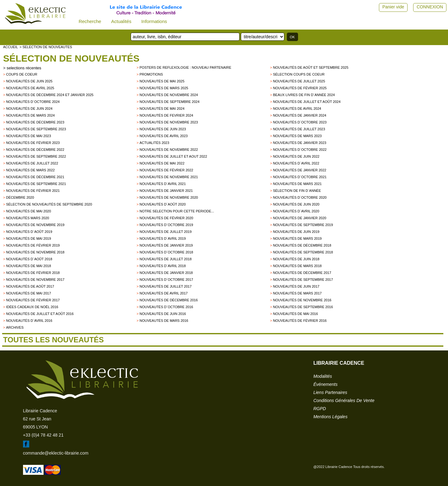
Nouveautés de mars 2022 (30, 170)
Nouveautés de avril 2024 (297, 109)
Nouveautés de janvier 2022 (299, 170)
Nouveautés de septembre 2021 (36, 184)
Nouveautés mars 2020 (27, 218)
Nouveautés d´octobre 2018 (166, 252)
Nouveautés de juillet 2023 (299, 129)
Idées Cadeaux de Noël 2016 (32, 307)
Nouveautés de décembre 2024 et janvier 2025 (50, 95)
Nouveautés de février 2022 (166, 170)
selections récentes (24, 68)
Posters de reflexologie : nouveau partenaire (185, 67)
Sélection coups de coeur (299, 74)
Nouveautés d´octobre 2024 (33, 102)
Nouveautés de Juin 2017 (296, 286)
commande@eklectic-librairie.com (56, 453)
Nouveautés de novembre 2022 (169, 150)
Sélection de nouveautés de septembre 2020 (49, 204)
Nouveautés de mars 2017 (297, 293)
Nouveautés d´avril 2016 (29, 321)
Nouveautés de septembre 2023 (36, 129)
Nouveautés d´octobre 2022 (300, 150)
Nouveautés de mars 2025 (164, 88)
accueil (11, 47)
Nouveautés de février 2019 (33, 245)
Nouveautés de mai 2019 (28, 238)
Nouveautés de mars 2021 (297, 184)
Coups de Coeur (21, 74)
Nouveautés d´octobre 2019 (166, 225)
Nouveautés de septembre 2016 (303, 307)
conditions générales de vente (344, 400)
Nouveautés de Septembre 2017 (303, 280)
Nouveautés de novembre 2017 (35, 280)
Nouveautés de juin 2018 (296, 259)
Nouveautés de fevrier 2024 (166, 115)
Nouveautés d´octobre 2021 (300, 177)
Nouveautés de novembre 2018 (35, 252)
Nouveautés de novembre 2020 (169, 197)
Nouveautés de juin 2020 (296, 204)
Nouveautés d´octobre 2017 (166, 280)
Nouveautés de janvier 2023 (299, 143)
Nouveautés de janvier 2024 (299, 115)
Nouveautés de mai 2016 (295, 314)
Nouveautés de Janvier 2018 (166, 273)
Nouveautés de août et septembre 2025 (310, 67)
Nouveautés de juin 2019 (296, 232)
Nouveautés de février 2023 (33, 143)
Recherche (90, 21)
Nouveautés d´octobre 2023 (300, 122)
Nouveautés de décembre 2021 (35, 177)
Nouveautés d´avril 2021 (163, 184)
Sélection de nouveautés (71, 58)
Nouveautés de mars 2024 (30, 115)
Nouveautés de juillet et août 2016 (40, 314)
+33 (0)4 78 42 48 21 (43, 435)
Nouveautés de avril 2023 (163, 136)
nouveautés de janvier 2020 (299, 218)
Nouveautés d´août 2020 (162, 204)
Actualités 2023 (154, 143)
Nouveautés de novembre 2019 (35, 225)
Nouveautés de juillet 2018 (165, 259)
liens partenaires (330, 392)
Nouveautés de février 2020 (166, 218)
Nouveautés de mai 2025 (162, 81)
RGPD (320, 409)
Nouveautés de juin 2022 (296, 156)
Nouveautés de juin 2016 (163, 314)
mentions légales (330, 417)
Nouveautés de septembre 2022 (36, 156)
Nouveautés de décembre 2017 (302, 273)
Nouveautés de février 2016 (300, 321)
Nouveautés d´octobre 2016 (166, 307)
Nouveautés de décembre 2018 (302, 245)
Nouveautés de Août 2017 (30, 286)
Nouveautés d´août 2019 (29, 232)
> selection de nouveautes (46, 47)
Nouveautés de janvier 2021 (166, 191)
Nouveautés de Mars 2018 (297, 266)
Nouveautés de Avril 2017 (163, 293)
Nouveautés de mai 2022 (162, 163)
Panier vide (393, 7)
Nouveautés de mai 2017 (28, 293)
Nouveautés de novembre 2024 (169, 95)
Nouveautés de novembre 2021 (169, 177)
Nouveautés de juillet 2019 (165, 232)
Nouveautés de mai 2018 (28, 266)
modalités (323, 376)
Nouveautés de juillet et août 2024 (307, 102)
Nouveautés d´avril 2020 (296, 211)
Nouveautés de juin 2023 (163, 129)
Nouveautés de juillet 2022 (32, 163)
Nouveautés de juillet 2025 (299, 81)
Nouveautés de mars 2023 (297, 136)
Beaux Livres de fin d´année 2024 (304, 95)
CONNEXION (430, 7)
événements (325, 384)
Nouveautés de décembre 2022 (35, 150)
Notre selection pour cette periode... (177, 211)
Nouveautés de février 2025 (300, 88)
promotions (151, 74)
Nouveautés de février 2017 (33, 300)
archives (15, 327)
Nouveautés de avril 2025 (30, 88)
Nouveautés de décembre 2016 (168, 300)
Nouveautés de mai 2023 (28, 136)
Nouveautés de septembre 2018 (303, 252)
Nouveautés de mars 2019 (297, 238)
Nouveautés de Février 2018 (33, 273)
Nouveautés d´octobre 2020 (300, 197)
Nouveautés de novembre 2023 (169, 122)
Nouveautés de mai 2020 (28, 211)
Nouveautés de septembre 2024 (169, 102)
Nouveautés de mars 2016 (164, 321)
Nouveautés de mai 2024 (162, 109)
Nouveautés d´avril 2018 (163, 266)
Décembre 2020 (20, 197)
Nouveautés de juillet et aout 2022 (173, 156)
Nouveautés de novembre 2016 (302, 300)
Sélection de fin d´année (297, 191)
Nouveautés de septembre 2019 (303, 225)
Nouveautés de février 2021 (33, 191)
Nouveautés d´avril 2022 (296, 163)
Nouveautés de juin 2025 (29, 81)
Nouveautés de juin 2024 (29, 109)
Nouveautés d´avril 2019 (163, 238)
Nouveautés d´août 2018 (29, 259)
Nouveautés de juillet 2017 (165, 286)
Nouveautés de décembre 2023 (35, 122)
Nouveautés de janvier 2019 (166, 245)
